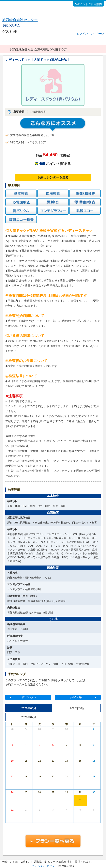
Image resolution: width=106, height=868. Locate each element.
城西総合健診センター (20, 20)
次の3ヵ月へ (77, 697)
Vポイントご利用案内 (89, 4)
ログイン (82, 34)
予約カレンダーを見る (53, 177)
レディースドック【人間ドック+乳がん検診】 (38, 60)
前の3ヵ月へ (29, 697)
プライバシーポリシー (44, 866)
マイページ (97, 34)
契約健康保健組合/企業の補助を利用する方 (38, 49)
